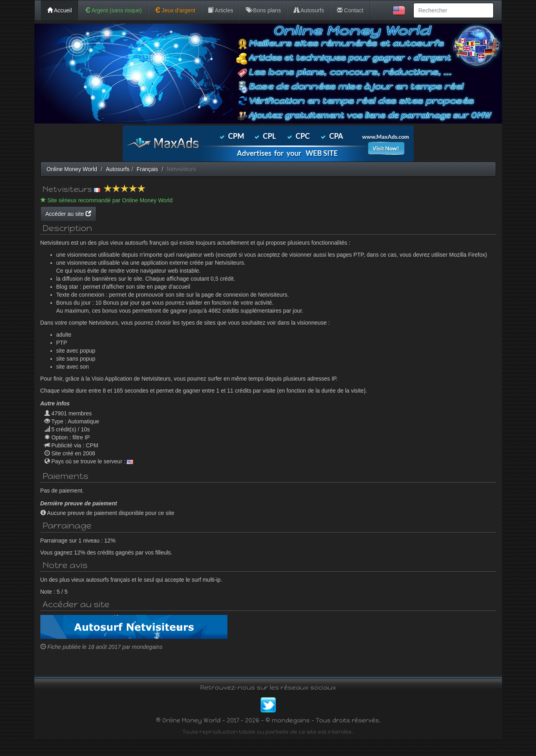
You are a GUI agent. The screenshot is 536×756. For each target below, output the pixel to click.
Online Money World (72, 169)
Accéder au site (144, 214)
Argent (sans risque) (113, 10)
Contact (350, 10)
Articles (220, 10)
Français (147, 169)
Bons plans (263, 10)
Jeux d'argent (175, 10)
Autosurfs (309, 10)
